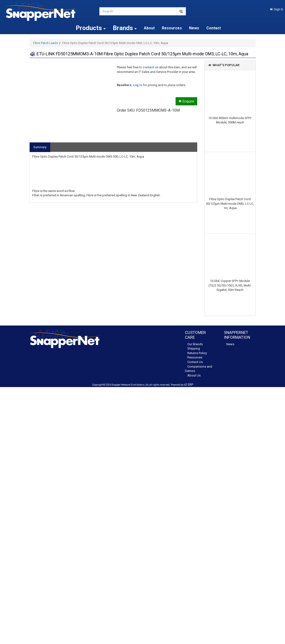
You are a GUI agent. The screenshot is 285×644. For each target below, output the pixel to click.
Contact (214, 28)
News (194, 28)
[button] (277, 9)
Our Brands (195, 344)
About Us (194, 375)
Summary (40, 147)
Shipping (194, 348)
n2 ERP (188, 385)
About (149, 28)
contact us (151, 67)
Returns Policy (197, 353)
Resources (172, 28)
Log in (138, 85)
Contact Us (195, 362)
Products (91, 28)
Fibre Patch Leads (46, 43)
